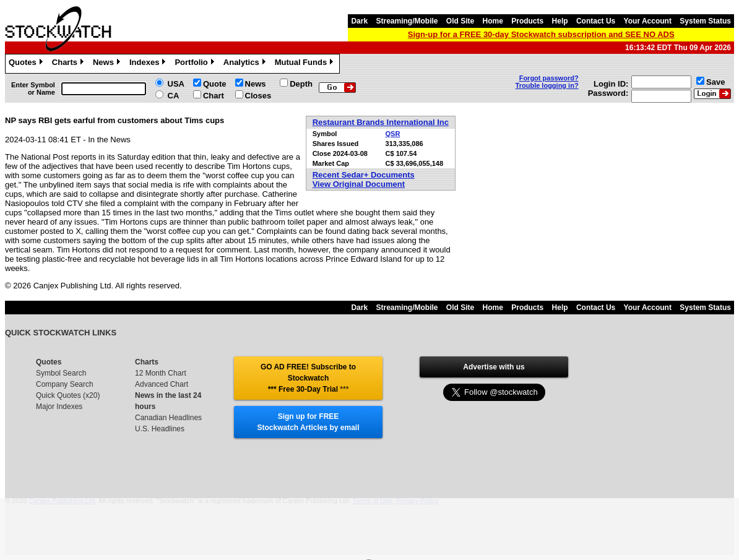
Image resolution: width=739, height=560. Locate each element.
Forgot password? (549, 78)
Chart (214, 96)
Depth (301, 84)
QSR (393, 134)
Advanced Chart (162, 384)
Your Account (648, 21)
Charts (69, 64)
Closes (258, 96)
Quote (215, 84)
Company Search (65, 384)
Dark (359, 21)
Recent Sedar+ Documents (364, 175)
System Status (705, 21)
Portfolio (196, 64)
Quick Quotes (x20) (68, 395)
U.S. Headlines (160, 429)
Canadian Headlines (168, 418)
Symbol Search (61, 373)
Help (560, 21)
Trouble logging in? (547, 85)
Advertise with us (494, 367)
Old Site (460, 21)
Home (493, 21)
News (108, 64)
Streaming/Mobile (407, 21)
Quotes (27, 64)
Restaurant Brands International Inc (381, 122)
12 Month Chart (161, 373)
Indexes (149, 64)
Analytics (246, 64)
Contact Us (596, 21)
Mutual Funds (306, 64)
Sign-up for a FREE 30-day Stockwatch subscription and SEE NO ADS (541, 34)
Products (527, 21)
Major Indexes (59, 407)
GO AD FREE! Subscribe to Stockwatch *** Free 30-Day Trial (308, 378)
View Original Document (359, 184)
